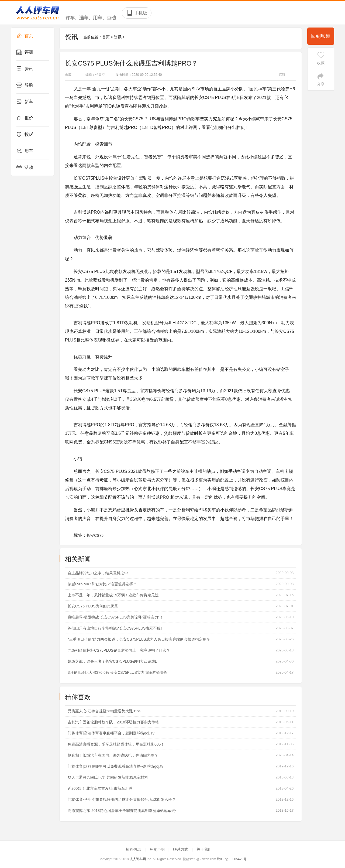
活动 (25, 168)
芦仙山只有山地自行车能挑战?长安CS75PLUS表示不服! (115, 628)
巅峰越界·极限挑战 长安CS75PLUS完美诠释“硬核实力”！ (115, 617)
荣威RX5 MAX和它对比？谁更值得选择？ (102, 584)
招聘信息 (134, 849)
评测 (25, 52)
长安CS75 (95, 535)
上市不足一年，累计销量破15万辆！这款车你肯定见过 (113, 595)
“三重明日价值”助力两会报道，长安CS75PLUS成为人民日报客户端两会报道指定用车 (139, 639)
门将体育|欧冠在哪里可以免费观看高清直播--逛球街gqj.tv (115, 766)
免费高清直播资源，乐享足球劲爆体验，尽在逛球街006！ (116, 744)
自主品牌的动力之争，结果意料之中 (98, 573)
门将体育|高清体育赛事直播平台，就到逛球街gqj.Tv (111, 733)
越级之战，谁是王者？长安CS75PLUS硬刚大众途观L (112, 661)
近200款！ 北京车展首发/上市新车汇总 (100, 788)
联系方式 (181, 849)
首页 (25, 36)
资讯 (25, 69)
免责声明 (158, 849)
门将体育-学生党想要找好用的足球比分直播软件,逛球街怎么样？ (122, 799)
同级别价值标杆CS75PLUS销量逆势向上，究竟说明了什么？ (119, 650)
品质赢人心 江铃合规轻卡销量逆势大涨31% (104, 711)
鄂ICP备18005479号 (232, 859)
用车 (25, 151)
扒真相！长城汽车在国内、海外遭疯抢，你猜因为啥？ (113, 755)
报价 (25, 118)
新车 (25, 102)
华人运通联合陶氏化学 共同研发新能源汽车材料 (108, 777)
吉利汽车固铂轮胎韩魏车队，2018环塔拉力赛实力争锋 (113, 722)
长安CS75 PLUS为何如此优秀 (93, 606)
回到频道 (321, 36)
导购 (25, 85)
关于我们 (205, 849)
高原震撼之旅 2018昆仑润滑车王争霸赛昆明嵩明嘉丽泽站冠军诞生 (123, 811)
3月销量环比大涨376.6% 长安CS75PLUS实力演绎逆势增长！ (119, 672)
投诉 (25, 135)
